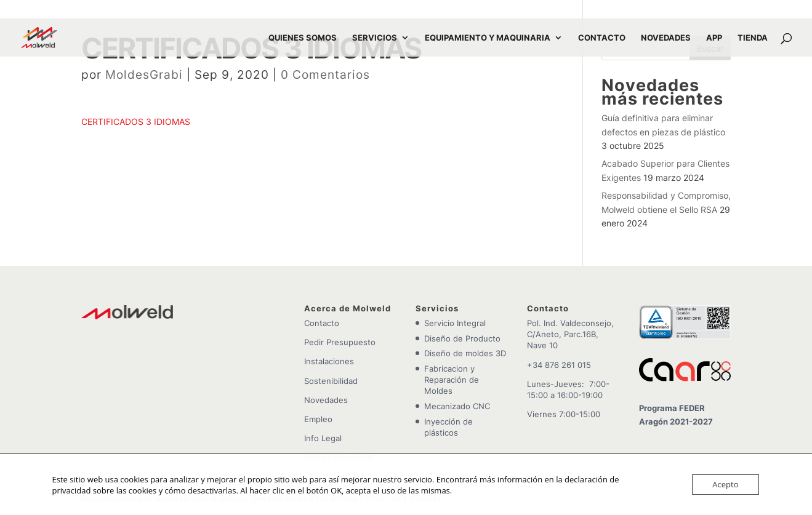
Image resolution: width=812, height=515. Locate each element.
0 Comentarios (325, 75)
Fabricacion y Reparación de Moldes (452, 380)
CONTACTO (602, 38)
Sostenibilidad (331, 381)
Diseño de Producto (462, 338)
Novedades (326, 400)
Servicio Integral (455, 323)
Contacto (322, 323)
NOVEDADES (666, 38)
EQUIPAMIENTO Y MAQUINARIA (488, 38)
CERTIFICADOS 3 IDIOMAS (136, 122)
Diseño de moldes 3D (465, 353)
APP (714, 38)
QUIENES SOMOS (303, 38)
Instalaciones (329, 361)
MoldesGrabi (144, 75)
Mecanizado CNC (457, 406)
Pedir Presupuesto (340, 342)
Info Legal (323, 438)
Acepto (725, 484)
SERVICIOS (375, 38)
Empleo (318, 419)
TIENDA (753, 38)
